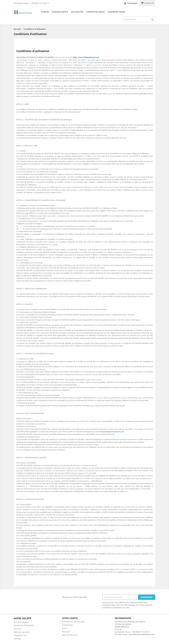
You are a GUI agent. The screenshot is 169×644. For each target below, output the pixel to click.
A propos (18, 629)
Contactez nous (95, 12)
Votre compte (70, 618)
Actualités (77, 12)
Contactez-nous (20, 635)
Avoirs (65, 628)
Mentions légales (21, 622)
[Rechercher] (139, 19)
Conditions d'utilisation (24, 625)
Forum (45, 12)
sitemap (17, 639)
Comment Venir (116, 12)
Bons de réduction (70, 635)
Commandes (67, 625)
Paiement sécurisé (22, 632)
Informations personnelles (73, 622)
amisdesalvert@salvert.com (142, 634)
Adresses (66, 632)
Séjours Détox (60, 12)
